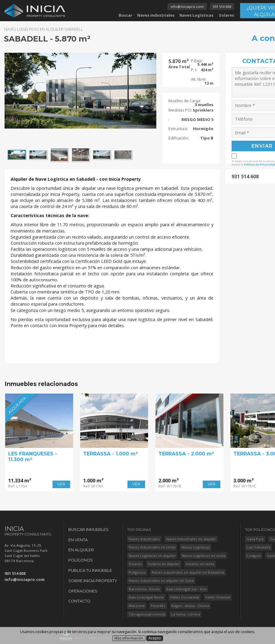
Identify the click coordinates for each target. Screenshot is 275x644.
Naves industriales (156, 15)
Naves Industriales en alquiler (191, 539)
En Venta (78, 540)
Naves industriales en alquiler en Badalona (188, 572)
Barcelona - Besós (144, 589)
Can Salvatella (258, 547)
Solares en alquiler (164, 564)
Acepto (155, 638)
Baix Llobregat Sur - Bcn (186, 589)
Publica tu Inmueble (90, 570)
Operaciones (83, 591)
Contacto (79, 601)
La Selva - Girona (186, 614)
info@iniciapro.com (187, 7)
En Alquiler (81, 550)
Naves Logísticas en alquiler (152, 556)
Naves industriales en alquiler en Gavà (161, 580)
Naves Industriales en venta (152, 547)
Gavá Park (255, 539)
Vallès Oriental (218, 597)
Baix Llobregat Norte (146, 597)
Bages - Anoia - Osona (190, 606)
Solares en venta (200, 564)
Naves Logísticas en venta (204, 556)
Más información (129, 638)
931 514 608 (222, 7)
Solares (226, 15)
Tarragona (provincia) (147, 614)
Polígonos (81, 560)
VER (61, 484)
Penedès (158, 606)
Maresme (137, 606)
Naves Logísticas (196, 15)
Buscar (126, 15)
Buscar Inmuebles (88, 530)
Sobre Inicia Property (93, 581)
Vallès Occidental (185, 597)
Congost (254, 556)
